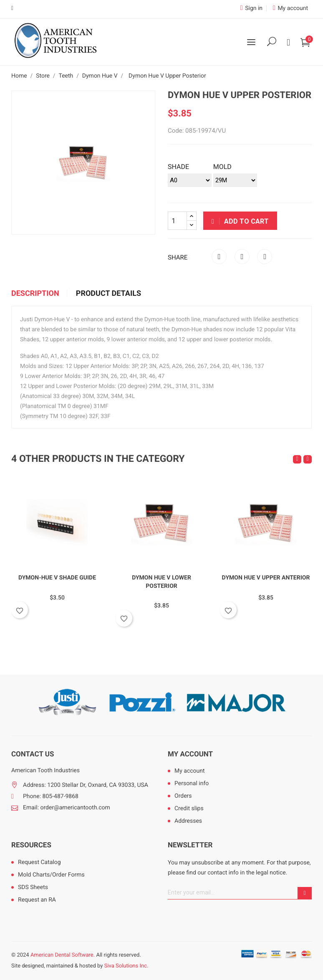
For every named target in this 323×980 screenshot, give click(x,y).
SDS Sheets (33, 887)
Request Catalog (39, 862)
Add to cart (240, 221)
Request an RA (37, 900)
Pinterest (265, 257)
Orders (183, 796)
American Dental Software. (63, 955)
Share (219, 257)
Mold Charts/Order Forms (51, 875)
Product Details (109, 294)
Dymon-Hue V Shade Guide (57, 578)
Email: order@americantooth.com (67, 808)
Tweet (242, 257)
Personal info (192, 783)
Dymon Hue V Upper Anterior (266, 578)
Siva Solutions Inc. (126, 966)
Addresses (188, 821)
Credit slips (189, 809)
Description (35, 294)
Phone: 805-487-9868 (51, 796)
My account (190, 754)
